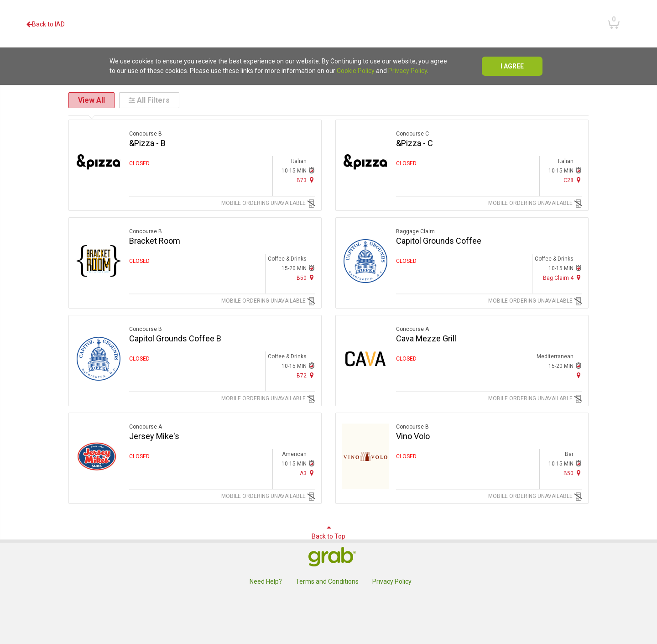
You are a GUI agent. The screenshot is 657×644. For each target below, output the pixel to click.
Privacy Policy (408, 71)
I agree (512, 66)
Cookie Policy (356, 71)
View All (91, 100)
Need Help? (266, 581)
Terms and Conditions (327, 581)
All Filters (149, 100)
